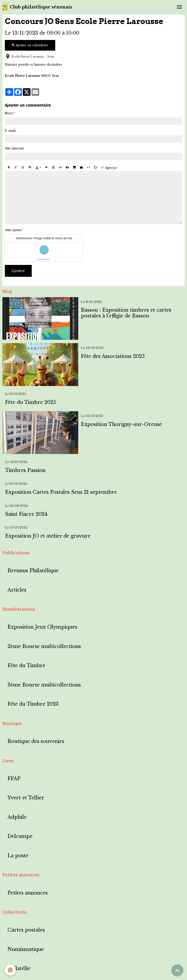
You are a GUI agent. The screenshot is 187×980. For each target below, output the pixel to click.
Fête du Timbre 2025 (31, 402)
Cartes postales (26, 930)
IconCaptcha (43, 259)
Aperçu (109, 168)
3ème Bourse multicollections (44, 685)
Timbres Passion (25, 470)
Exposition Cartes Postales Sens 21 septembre (61, 492)
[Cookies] (10, 970)
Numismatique (26, 949)
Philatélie (19, 968)
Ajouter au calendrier (30, 45)
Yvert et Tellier (26, 798)
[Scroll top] (177, 970)
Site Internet (14, 148)
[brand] (37, 7)
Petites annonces (28, 893)
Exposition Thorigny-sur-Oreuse (121, 424)
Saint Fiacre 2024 (26, 514)
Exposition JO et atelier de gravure (48, 536)
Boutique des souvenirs (36, 741)
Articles (17, 590)
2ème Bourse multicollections (44, 646)
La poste (18, 856)
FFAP (14, 779)
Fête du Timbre (26, 666)
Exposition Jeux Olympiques (42, 627)
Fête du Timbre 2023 (33, 704)
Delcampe (20, 836)
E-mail (10, 131)
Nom (9, 113)
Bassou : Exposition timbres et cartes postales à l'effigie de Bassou (126, 313)
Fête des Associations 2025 (113, 356)
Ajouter (18, 271)
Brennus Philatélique (33, 571)
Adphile (17, 817)
